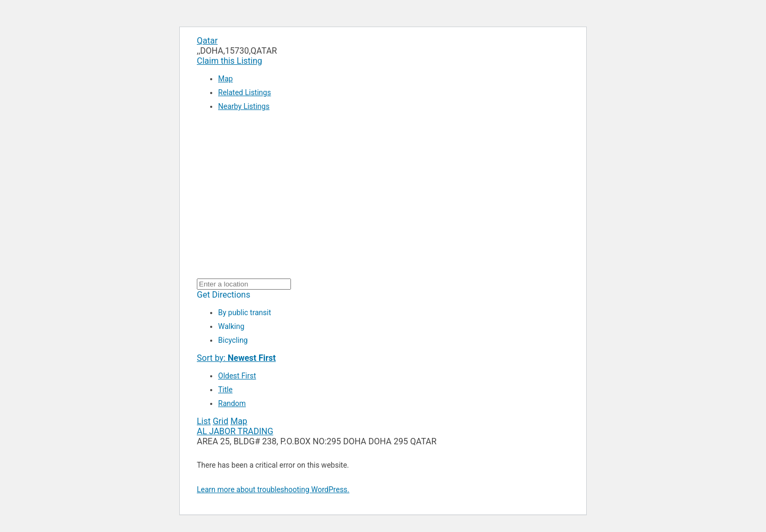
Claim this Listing (230, 61)
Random (232, 403)
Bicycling (233, 340)
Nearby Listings (244, 106)
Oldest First (237, 376)
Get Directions (223, 295)
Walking (231, 326)
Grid (220, 421)
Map (226, 79)
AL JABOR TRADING (235, 431)
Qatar (207, 41)
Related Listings (244, 92)
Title (225, 390)
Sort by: (236, 358)
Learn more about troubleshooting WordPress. (273, 489)
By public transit (244, 313)
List (204, 421)
